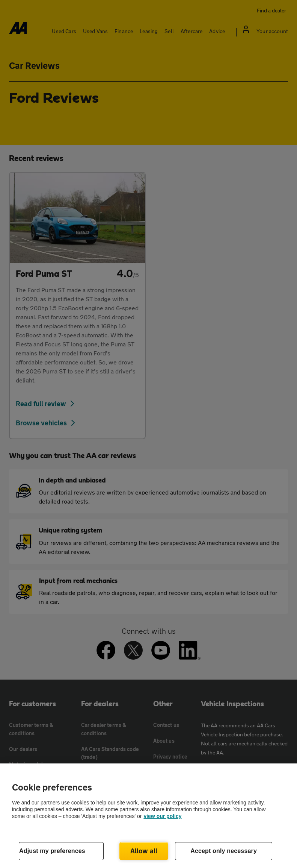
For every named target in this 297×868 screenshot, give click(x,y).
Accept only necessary (224, 851)
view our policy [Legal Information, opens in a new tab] (162, 816)
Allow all (144, 851)
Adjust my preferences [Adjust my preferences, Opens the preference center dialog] (52, 851)
